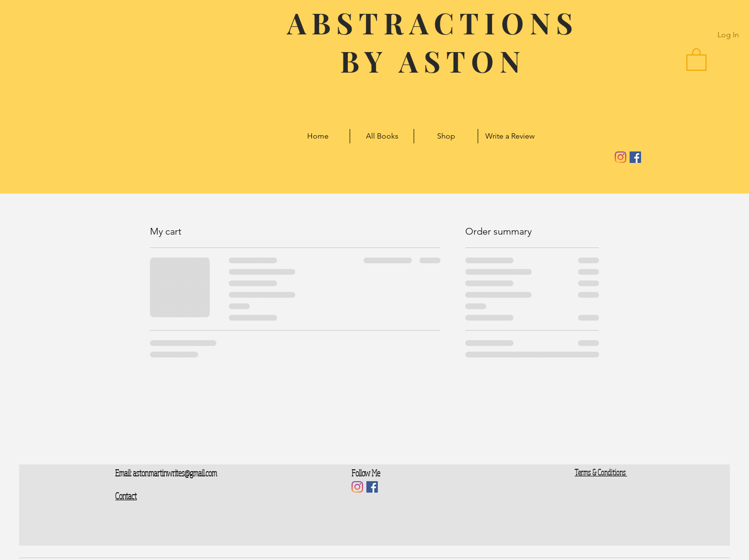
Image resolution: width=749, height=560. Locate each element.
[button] (696, 59)
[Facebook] (635, 157)
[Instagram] (621, 157)
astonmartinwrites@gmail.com (175, 473)
